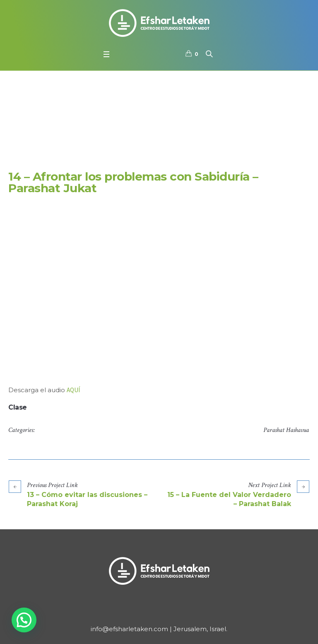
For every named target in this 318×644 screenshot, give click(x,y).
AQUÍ (73, 390)
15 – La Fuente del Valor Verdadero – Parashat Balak (229, 499)
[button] (24, 620)
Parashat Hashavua (286, 430)
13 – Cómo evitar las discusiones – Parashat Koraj (87, 499)
